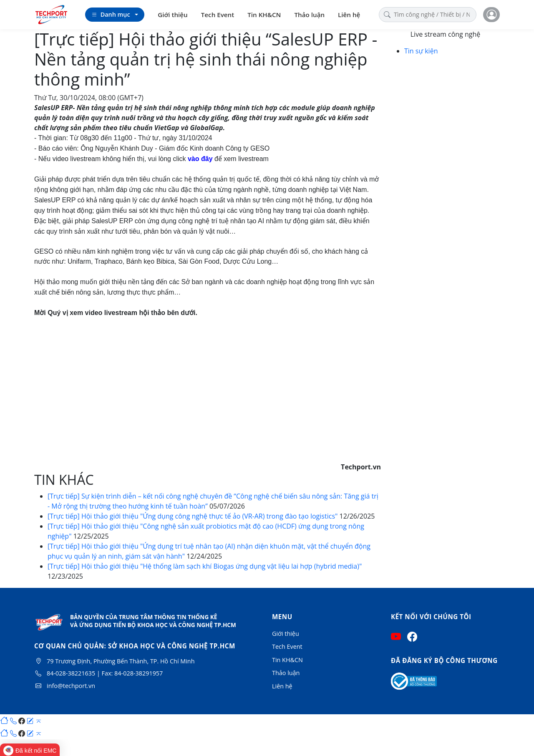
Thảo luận (310, 15)
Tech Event (218, 15)
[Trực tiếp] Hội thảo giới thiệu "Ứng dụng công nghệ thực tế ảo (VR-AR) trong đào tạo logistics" (194, 516)
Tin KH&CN (264, 15)
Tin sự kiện (421, 51)
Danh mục (111, 15)
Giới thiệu (173, 15)
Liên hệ (349, 15)
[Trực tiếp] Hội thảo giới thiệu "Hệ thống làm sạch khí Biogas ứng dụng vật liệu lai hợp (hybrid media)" (205, 566)
